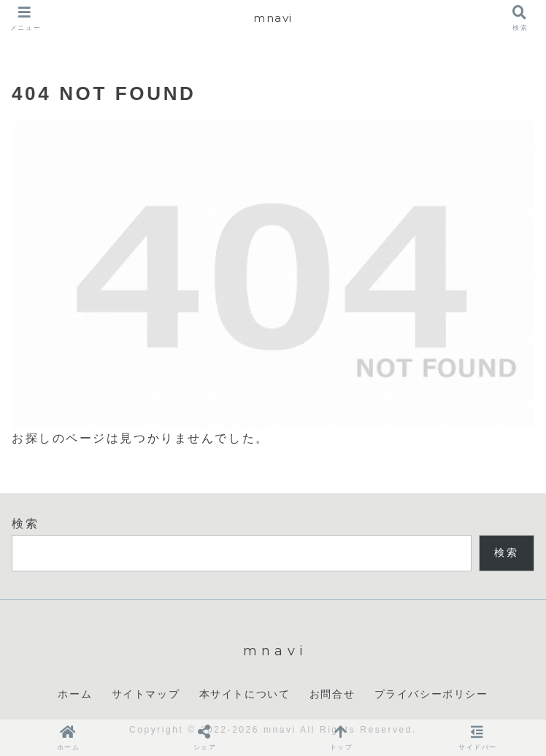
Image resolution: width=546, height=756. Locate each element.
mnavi (273, 18)
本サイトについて (245, 694)
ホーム (75, 694)
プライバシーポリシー (431, 694)
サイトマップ (146, 694)
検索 (25, 524)
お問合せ (332, 694)
